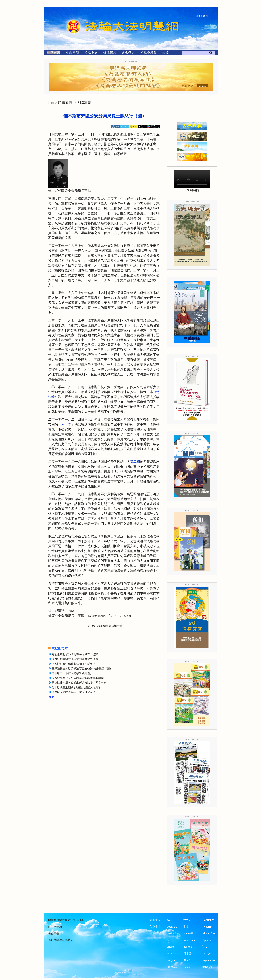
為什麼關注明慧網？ (60, 940)
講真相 (135, 462)
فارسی (171, 960)
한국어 (187, 960)
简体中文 (155, 927)
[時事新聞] (52, 53)
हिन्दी (186, 927)
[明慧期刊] (91, 53)
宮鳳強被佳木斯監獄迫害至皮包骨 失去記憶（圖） (82, 669)
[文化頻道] (128, 53)
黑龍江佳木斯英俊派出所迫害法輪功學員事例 (79, 683)
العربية (170, 920)
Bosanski (172, 927)
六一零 (66, 424)
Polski (187, 967)
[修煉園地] (110, 53)
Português (208, 920)
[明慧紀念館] (149, 53)
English (171, 947)
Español (171, 953)
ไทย (205, 947)
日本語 (187, 953)
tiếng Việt (208, 967)
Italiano (188, 947)
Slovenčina (209, 933)
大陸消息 (84, 103)
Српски (207, 940)
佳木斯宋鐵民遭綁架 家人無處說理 (74, 692)
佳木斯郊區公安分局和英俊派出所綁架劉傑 (78, 678)
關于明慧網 (55, 927)
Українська (209, 960)
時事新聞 (65, 103)
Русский (207, 927)
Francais (172, 967)
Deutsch (171, 940)
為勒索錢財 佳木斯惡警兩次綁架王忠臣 (75, 654)
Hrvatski (188, 933)
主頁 (51, 103)
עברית (187, 920)
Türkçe (206, 953)
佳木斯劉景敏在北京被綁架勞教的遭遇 (75, 659)
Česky (170, 933)
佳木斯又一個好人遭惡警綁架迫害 (72, 673)
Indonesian (190, 940)
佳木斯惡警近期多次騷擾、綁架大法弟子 (76, 687)
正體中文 (155, 920)
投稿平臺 (54, 934)
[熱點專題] (72, 53)
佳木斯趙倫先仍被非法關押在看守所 (74, 664)
